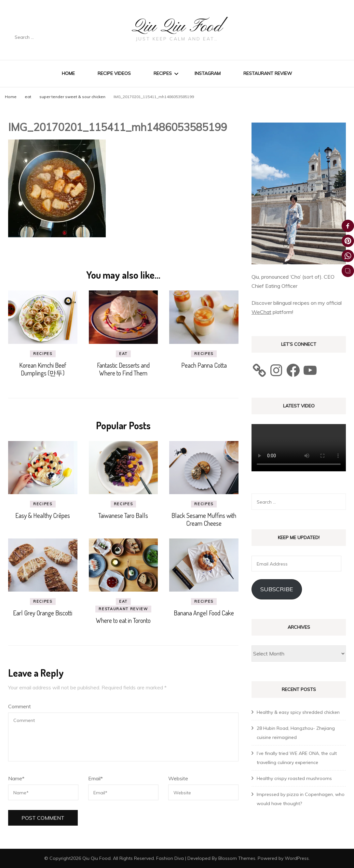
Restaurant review (268, 73)
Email (95, 778)
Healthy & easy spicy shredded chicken (298, 712)
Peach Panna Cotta (204, 365)
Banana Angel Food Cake (204, 613)
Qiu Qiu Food (177, 27)
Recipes (163, 73)
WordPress (297, 858)
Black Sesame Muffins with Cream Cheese (204, 519)
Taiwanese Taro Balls (123, 515)
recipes (43, 353)
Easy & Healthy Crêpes (43, 515)
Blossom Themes (237, 858)
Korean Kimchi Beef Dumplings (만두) (43, 369)
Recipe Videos (114, 73)
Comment (20, 706)
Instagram (208, 73)
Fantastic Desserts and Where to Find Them (123, 369)
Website (178, 778)
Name (16, 778)
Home (68, 73)
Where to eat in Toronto (123, 620)
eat (28, 97)
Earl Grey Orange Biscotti (43, 613)
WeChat (261, 312)
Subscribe (277, 589)
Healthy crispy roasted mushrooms (294, 778)
